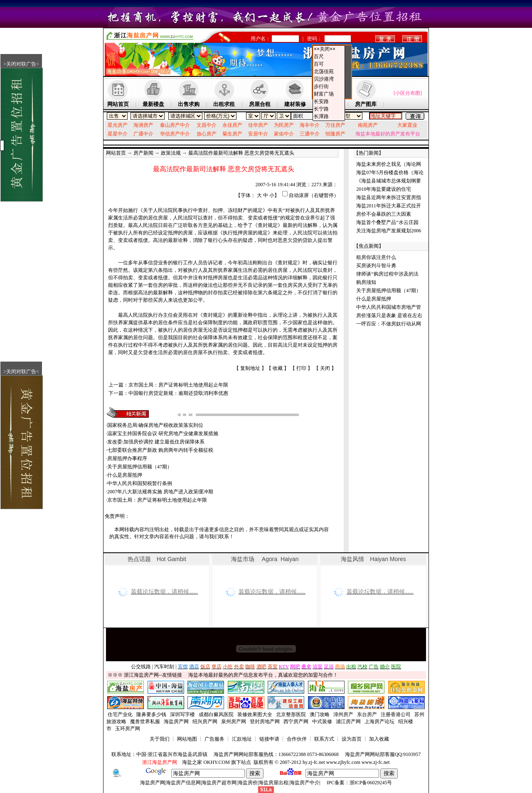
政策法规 (171, 153)
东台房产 (367, 714)
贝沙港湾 (329, 79)
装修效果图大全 (255, 714)
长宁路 (329, 109)
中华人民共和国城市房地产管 (389, 307)
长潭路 (329, 117)
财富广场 (329, 94)
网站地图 (187, 739)
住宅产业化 (120, 714)
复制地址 (250, 368)
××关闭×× (329, 49)
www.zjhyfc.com (343, 762)
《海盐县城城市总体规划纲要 (389, 181)
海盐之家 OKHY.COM (206, 762)
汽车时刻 (164, 667)
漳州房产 (343, 714)
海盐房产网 (176, 722)
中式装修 (322, 722)
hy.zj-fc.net (314, 762)
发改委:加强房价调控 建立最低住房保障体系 (156, 442)
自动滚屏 (299, 195)
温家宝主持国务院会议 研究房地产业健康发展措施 (163, 433)
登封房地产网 (265, 722)
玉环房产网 (128, 729)
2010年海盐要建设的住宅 (384, 189)
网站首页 (116, 153)
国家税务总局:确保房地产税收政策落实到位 (155, 425)
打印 (301, 368)
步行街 (329, 87)
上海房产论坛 (379, 722)
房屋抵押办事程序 (127, 458)
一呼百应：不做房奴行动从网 (389, 324)
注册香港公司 (396, 714)
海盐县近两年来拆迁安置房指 (389, 197)
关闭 (325, 368)
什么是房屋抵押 (125, 475)
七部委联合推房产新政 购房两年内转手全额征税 (160, 450)
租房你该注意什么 (376, 257)
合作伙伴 (297, 739)
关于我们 (160, 739)
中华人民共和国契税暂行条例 (140, 483)
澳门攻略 (320, 714)
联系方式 (324, 739)
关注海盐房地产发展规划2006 (389, 231)
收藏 (278, 368)
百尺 (329, 57)
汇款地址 (242, 739)
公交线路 (141, 667)
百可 (329, 64)
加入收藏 (379, 739)
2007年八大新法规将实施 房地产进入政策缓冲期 (160, 492)
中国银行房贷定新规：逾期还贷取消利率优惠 (178, 393)
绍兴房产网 (205, 722)
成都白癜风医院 (216, 714)
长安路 (329, 102)
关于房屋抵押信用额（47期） (140, 467)
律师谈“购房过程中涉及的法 (387, 274)
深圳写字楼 (182, 714)
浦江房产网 (348, 722)
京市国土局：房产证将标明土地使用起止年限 (178, 385)
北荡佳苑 (329, 72)
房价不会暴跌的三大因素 (384, 214)
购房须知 (366, 282)
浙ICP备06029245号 (371, 783)
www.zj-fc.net (376, 762)
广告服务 (214, 739)
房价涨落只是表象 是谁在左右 (389, 315)
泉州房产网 (234, 722)
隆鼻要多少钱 (151, 714)
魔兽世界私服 (145, 722)
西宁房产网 (296, 722)
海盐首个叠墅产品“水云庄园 (387, 222)
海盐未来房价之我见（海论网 (389, 164)
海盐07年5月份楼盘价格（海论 (390, 172)
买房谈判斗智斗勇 (376, 266)
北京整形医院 (291, 714)
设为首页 (352, 739)
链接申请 (269, 739)
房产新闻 (143, 153)
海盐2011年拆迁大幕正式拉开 (389, 206)
